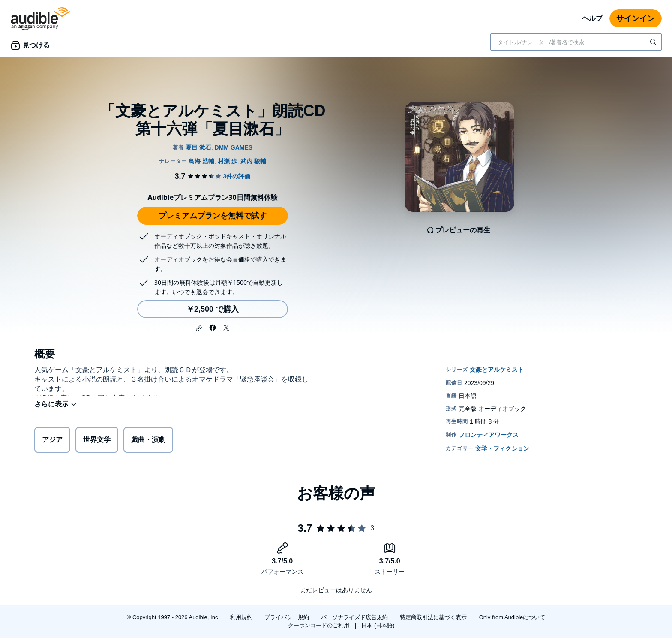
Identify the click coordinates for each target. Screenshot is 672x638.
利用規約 (242, 617)
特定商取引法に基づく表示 (434, 617)
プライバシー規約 (288, 617)
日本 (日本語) (378, 625)
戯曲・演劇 (148, 441)
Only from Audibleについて (512, 617)
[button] (199, 328)
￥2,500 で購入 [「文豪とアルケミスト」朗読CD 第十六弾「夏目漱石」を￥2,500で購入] (213, 309)
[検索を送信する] (654, 42)
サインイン (636, 18)
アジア (52, 441)
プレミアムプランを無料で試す (213, 216)
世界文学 (97, 441)
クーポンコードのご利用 (319, 625)
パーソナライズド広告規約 (355, 617)
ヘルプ (592, 18)
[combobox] (576, 42)
